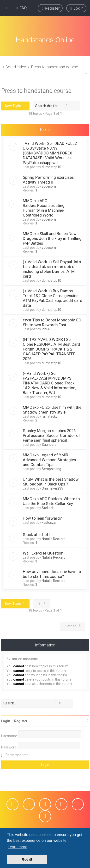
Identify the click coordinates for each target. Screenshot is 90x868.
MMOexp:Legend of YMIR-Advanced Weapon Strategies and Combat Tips (49, 460)
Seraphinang (51, 469)
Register (21, 721)
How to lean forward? (42, 518)
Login (6, 721)
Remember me (17, 754)
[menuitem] (21, 8)
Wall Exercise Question (43, 553)
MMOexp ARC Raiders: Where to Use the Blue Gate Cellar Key (51, 501)
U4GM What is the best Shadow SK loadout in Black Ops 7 (51, 481)
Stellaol (47, 508)
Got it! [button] (27, 859)
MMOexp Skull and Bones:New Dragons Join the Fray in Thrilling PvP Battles (52, 238)
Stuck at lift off (36, 534)
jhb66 (46, 329)
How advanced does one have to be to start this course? (52, 574)
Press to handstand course (36, 90)
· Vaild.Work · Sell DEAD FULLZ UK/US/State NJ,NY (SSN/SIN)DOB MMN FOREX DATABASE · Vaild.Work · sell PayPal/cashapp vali (50, 153)
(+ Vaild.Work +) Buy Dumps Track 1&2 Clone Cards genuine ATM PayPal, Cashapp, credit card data (53, 298)
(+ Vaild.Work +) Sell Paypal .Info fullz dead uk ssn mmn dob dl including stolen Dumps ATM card (52, 269)
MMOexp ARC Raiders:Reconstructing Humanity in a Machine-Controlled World (44, 208)
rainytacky (50, 416)
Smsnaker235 (52, 488)
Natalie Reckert (53, 539)
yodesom (49, 186)
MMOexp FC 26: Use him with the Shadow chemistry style (52, 409)
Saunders (49, 444)
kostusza (49, 522)
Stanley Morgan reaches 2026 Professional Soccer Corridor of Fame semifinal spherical (51, 435)
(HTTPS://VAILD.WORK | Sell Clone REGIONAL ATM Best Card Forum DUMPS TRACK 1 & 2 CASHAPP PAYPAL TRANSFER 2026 (51, 349)
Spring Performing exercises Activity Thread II (48, 179)
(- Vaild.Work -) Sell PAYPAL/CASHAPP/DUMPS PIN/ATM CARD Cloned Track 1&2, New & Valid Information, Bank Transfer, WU (49, 383)
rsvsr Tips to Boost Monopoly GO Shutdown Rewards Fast (52, 322)
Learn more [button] (18, 847)
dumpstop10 (51, 167)
